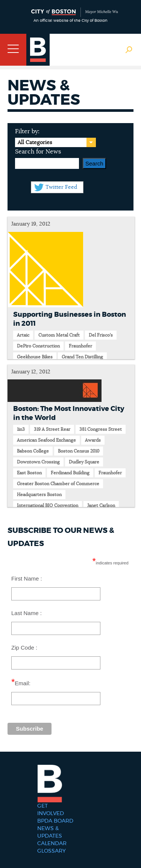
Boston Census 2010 (79, 451)
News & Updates (50, 832)
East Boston (29, 473)
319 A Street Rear (52, 429)
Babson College (33, 451)
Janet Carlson (101, 505)
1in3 (21, 429)
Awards (93, 440)
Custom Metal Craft (59, 335)
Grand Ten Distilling (82, 357)
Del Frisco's (101, 335)
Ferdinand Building (70, 473)
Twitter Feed (61, 187)
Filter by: (27, 131)
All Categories (35, 143)
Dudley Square (84, 462)
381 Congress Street (101, 429)
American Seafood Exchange (46, 440)
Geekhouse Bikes (35, 357)
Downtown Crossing (38, 462)
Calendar (52, 844)
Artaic (23, 335)
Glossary (52, 851)
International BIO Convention (48, 505)
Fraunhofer (80, 346)
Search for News (38, 152)
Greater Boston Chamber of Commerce (58, 484)
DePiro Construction (38, 346)
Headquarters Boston (39, 495)
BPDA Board (55, 821)
